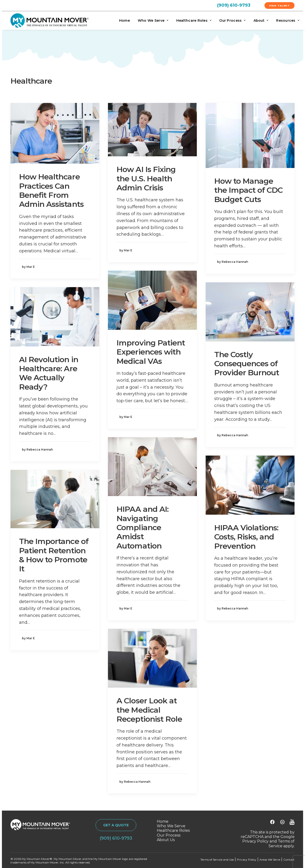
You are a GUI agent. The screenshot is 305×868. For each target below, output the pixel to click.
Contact (289, 860)
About (261, 20)
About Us (166, 840)
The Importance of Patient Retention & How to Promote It (54, 555)
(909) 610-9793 (234, 5)
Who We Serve (153, 20)
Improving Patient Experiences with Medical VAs (151, 352)
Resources (288, 20)
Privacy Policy (255, 841)
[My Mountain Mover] (50, 20)
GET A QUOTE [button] (116, 825)
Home (125, 20)
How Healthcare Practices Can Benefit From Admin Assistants (51, 190)
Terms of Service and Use (217, 860)
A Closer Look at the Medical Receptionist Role (149, 710)
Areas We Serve (270, 860)
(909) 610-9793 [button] (116, 838)
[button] (55, 133)
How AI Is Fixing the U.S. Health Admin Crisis (146, 178)
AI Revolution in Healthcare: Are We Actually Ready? (49, 373)
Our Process (232, 20)
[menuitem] (239, 5)
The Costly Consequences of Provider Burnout (247, 364)
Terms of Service (282, 844)
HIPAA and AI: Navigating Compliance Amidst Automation (142, 527)
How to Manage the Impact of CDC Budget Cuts (249, 190)
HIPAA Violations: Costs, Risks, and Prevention (246, 537)
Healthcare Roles (194, 20)
